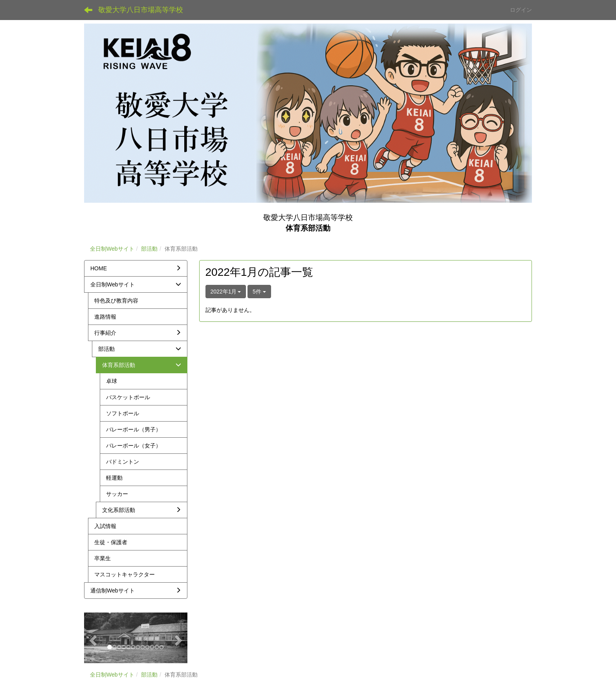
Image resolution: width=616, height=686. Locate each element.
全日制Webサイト (112, 249)
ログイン (521, 10)
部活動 (149, 249)
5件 (259, 292)
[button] (92, 638)
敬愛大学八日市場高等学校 (141, 10)
